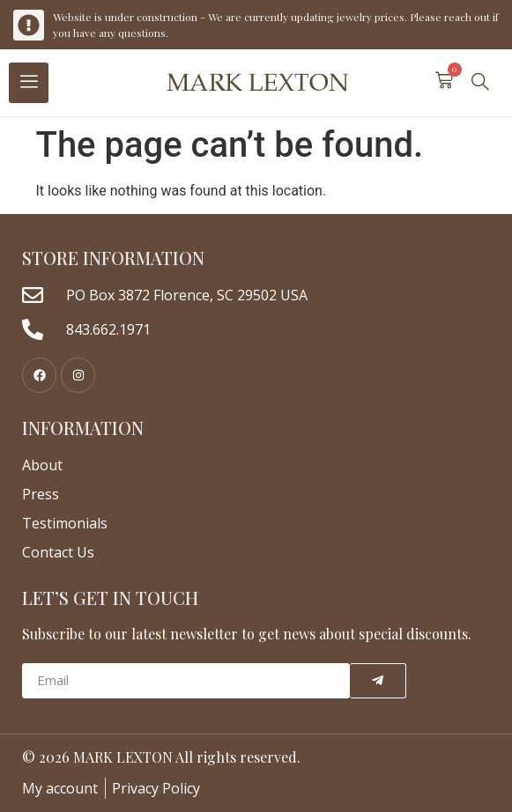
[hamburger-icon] (29, 83)
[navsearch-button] (480, 83)
